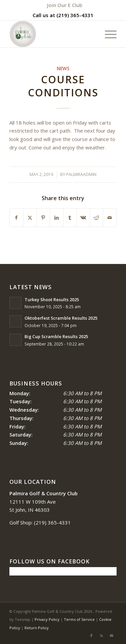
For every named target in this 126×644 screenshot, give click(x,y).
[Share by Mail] (110, 218)
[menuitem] (65, 5)
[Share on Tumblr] (70, 218)
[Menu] (107, 34)
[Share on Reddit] (97, 218)
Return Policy (37, 628)
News (63, 68)
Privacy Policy (47, 619)
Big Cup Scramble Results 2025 (56, 336)
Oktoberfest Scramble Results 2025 (61, 318)
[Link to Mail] (112, 636)
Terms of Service (79, 619)
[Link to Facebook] (91, 636)
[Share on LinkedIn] (57, 218)
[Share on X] (30, 218)
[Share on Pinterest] (43, 218)
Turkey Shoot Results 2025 (52, 300)
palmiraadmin (81, 174)
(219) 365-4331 (75, 15)
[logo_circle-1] (52, 34)
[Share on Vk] (83, 218)
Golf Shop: (21, 522)
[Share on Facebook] (16, 218)
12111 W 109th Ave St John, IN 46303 (44, 502)
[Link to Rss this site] (101, 636)
